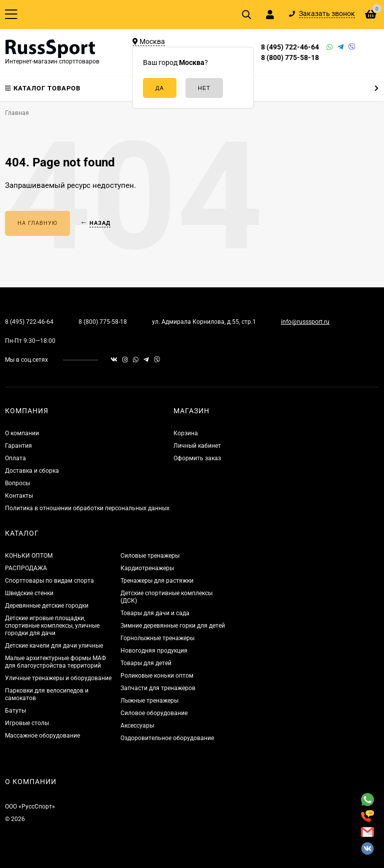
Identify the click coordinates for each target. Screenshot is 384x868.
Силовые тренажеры (150, 556)
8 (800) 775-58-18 (290, 57)
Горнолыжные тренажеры (157, 638)
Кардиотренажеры (147, 568)
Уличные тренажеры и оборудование (58, 678)
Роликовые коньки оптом (157, 676)
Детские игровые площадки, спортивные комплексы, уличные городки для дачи (52, 626)
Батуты (15, 711)
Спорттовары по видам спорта (49, 581)
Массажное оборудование (42, 736)
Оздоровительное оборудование (167, 738)
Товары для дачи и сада (155, 613)
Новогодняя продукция (154, 651)
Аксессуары (137, 726)
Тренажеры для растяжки (157, 581)
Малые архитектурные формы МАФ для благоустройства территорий (55, 662)
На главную (37, 223)
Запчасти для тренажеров (158, 688)
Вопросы (17, 483)
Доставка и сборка (32, 471)
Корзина (186, 433)
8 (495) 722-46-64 (290, 47)
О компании (22, 433)
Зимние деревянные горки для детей (173, 626)
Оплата (15, 458)
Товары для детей (146, 663)
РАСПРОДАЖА (26, 568)
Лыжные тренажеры (149, 701)
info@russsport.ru (305, 322)
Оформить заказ (197, 458)
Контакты (19, 496)
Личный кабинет (197, 446)
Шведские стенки (29, 593)
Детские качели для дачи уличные (54, 646)
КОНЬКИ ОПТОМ (29, 556)
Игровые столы (27, 723)
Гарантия (18, 446)
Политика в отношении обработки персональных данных (87, 508)
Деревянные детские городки (47, 606)
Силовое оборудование (154, 713)
